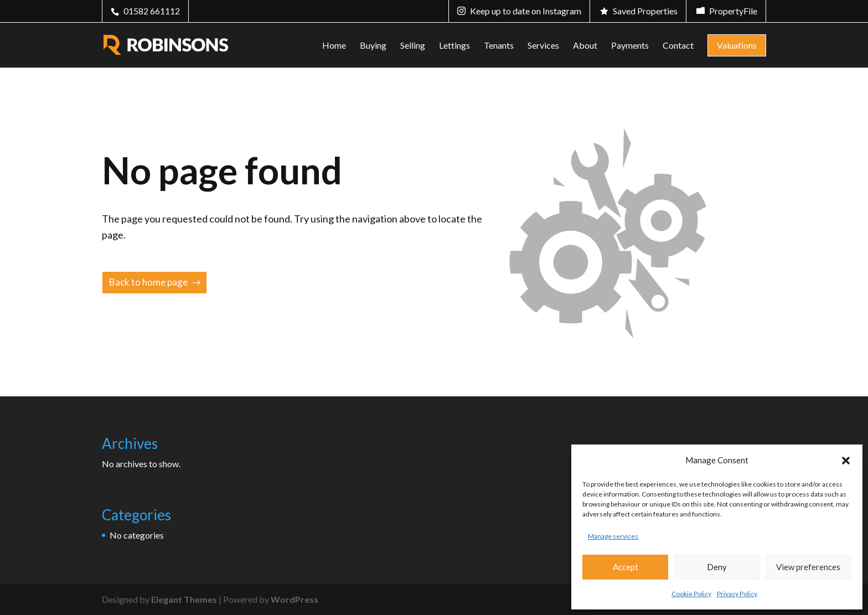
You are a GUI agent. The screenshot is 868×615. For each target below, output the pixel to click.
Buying (373, 46)
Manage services (613, 536)
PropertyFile (733, 11)
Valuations (737, 45)
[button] (846, 461)
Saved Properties (645, 11)
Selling (413, 46)
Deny (717, 567)
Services (543, 46)
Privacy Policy (737, 594)
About (585, 46)
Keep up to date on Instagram (526, 11)
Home (334, 46)
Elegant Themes (184, 599)
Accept (626, 567)
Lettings (454, 46)
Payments (630, 46)
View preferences (808, 567)
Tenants (499, 46)
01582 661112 (152, 11)
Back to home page (148, 282)
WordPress (294, 599)
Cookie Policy (691, 594)
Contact (678, 46)
